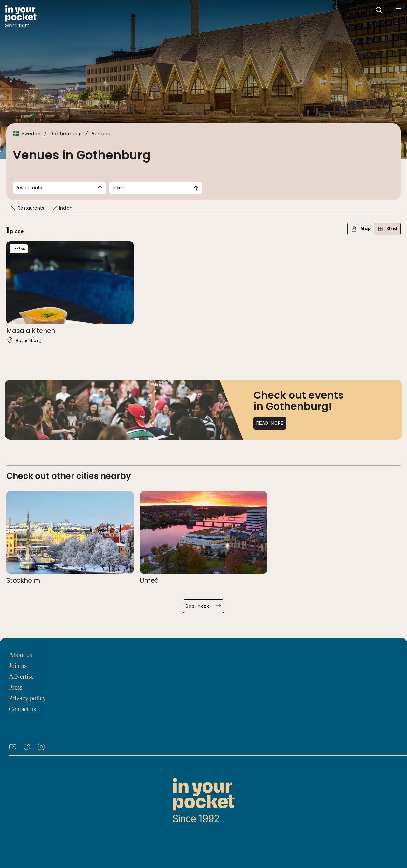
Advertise (21, 676)
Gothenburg (66, 133)
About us (21, 655)
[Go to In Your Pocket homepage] (21, 17)
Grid (387, 229)
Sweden (31, 133)
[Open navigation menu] (398, 10)
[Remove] (13, 208)
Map (361, 229)
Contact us (22, 709)
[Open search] (379, 10)
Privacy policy (27, 698)
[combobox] (59, 188)
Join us (18, 666)
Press (16, 687)
